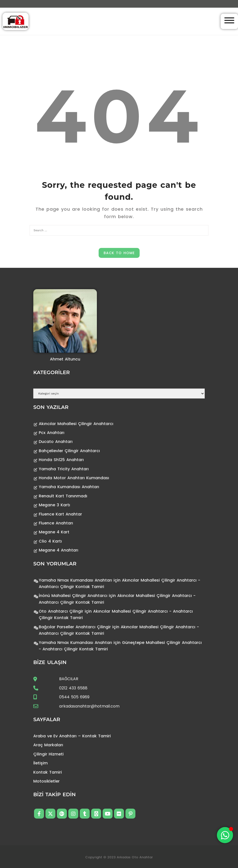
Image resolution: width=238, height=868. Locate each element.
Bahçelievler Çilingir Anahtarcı (69, 451)
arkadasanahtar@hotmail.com (89, 706)
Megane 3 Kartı (54, 505)
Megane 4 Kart (54, 532)
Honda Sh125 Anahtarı (61, 460)
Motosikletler (46, 781)
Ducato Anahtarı (56, 442)
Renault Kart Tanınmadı (63, 496)
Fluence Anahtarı (56, 523)
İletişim (40, 763)
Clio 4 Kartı (50, 541)
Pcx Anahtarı (52, 433)
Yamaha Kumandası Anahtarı (69, 487)
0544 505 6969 (74, 697)
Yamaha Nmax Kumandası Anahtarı (75, 580)
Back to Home (119, 253)
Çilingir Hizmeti (48, 754)
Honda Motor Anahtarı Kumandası (74, 478)
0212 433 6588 (73, 688)
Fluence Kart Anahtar (60, 514)
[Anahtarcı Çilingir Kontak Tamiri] (16, 21)
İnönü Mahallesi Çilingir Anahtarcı (73, 596)
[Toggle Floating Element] (225, 835)
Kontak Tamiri (48, 772)
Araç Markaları (48, 745)
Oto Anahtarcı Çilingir (61, 611)
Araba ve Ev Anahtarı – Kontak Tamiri (72, 736)
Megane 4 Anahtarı (59, 550)
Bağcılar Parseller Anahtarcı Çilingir (75, 627)
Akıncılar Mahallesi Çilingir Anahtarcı (76, 424)
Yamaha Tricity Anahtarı (64, 469)
